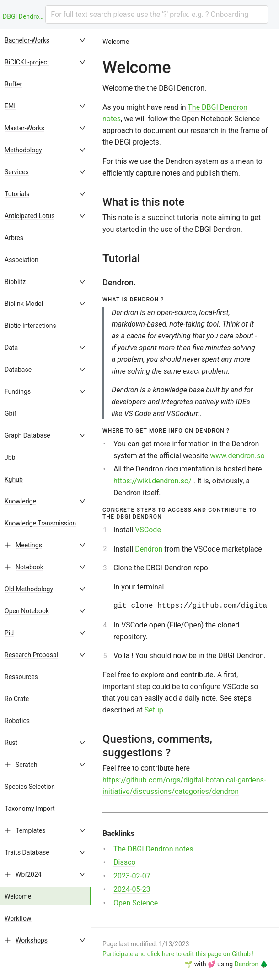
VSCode (148, 530)
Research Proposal (31, 655)
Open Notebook (27, 611)
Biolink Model (24, 304)
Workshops (32, 940)
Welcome (18, 896)
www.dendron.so (237, 456)
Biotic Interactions (30, 326)
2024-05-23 (132, 889)
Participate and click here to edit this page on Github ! (178, 954)
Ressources (21, 677)
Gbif (11, 413)
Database (18, 370)
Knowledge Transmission (40, 523)
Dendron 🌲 (251, 964)
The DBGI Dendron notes (153, 849)
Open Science (136, 903)
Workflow (18, 918)
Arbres (14, 238)
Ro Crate (17, 699)
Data (11, 348)
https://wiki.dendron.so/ (153, 481)
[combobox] (157, 15)
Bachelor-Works (27, 40)
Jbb (10, 457)
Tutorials (17, 194)
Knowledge (20, 501)
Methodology (23, 150)
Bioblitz (15, 282)
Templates (31, 830)
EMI (10, 106)
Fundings (18, 391)
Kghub (14, 479)
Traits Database (27, 852)
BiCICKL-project (27, 62)
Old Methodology (29, 589)
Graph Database (27, 435)
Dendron (149, 549)
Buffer (13, 84)
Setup (154, 710)
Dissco (124, 862)
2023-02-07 (132, 876)
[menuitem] (46, 40)
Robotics (17, 721)
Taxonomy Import (30, 809)
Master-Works (24, 128)
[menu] (46, 505)
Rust (11, 743)
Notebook (30, 567)
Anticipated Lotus (30, 216)
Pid (9, 633)
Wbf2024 (29, 874)
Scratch (26, 765)
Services (17, 172)
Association (21, 260)
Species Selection (30, 787)
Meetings (29, 545)
